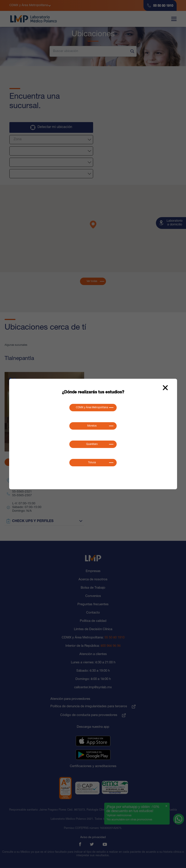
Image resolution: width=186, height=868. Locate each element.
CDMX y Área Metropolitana (92, 408)
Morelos (92, 426)
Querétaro (92, 444)
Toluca (92, 463)
